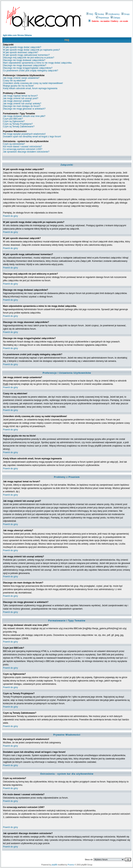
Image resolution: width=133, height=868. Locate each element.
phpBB (54, 865)
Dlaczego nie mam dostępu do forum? (22, 106)
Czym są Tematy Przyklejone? (18, 124)
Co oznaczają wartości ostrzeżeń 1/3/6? (23, 149)
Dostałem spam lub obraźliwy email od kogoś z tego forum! (32, 137)
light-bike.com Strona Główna (17, 35)
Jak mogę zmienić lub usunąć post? (21, 98)
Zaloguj (115, 18)
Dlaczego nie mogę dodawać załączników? (24, 60)
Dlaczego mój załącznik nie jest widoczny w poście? (29, 58)
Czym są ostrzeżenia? (14, 144)
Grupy (125, 14)
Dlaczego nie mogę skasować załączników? (25, 65)
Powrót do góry (10, 216)
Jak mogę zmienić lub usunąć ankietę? (22, 104)
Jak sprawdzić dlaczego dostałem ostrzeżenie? (26, 152)
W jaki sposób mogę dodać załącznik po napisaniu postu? (31, 50)
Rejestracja (102, 18)
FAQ (90, 14)
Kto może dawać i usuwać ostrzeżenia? (22, 147)
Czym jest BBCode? (13, 119)
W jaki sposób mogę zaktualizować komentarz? (26, 55)
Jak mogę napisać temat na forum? (20, 96)
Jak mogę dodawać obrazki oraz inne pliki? (24, 116)
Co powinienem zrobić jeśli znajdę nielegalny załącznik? (31, 71)
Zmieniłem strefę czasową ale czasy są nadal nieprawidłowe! (33, 83)
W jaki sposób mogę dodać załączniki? (22, 47)
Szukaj (99, 14)
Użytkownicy (112, 14)
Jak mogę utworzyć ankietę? (17, 101)
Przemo (71, 865)
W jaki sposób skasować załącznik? (21, 52)
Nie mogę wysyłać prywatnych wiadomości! (24, 134)
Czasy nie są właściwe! (14, 81)
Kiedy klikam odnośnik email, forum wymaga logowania (30, 88)
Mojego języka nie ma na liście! (18, 86)
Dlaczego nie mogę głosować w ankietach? (24, 109)
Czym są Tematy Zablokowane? (19, 127)
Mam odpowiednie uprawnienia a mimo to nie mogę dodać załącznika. (38, 63)
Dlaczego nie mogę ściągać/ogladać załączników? (28, 68)
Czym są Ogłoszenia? (14, 121)
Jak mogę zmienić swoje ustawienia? (21, 78)
